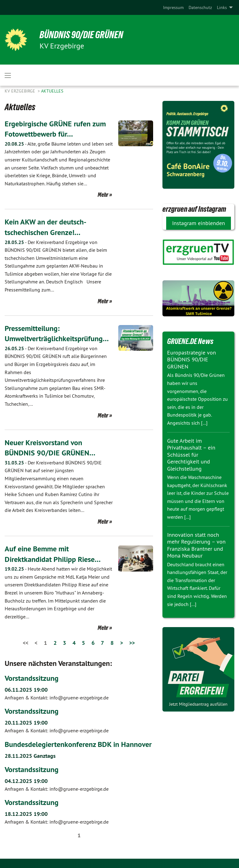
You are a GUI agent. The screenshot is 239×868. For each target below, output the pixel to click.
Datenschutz (200, 7)
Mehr (103, 195)
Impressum (173, 7)
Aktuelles (52, 91)
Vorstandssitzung (32, 678)
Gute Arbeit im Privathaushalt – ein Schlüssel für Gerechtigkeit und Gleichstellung (191, 455)
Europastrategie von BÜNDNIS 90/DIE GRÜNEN (192, 359)
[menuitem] (173, 7)
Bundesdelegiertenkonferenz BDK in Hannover (78, 744)
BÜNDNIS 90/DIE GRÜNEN (81, 35)
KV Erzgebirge (21, 91)
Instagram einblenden (199, 223)
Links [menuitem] (222, 7)
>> (132, 643)
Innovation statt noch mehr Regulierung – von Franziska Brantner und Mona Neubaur (196, 545)
